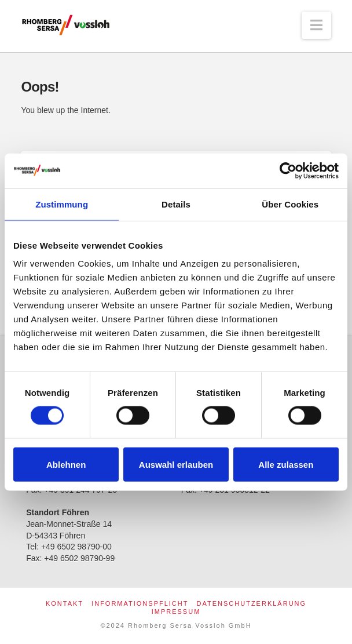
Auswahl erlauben (176, 464)
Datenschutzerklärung (252, 603)
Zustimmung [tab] (62, 204)
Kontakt (65, 603)
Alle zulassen (286, 464)
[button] (316, 25)
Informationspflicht (140, 603)
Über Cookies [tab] (290, 204)
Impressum (176, 612)
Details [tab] (176, 204)
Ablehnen (66, 464)
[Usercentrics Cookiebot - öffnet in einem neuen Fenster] (288, 170)
